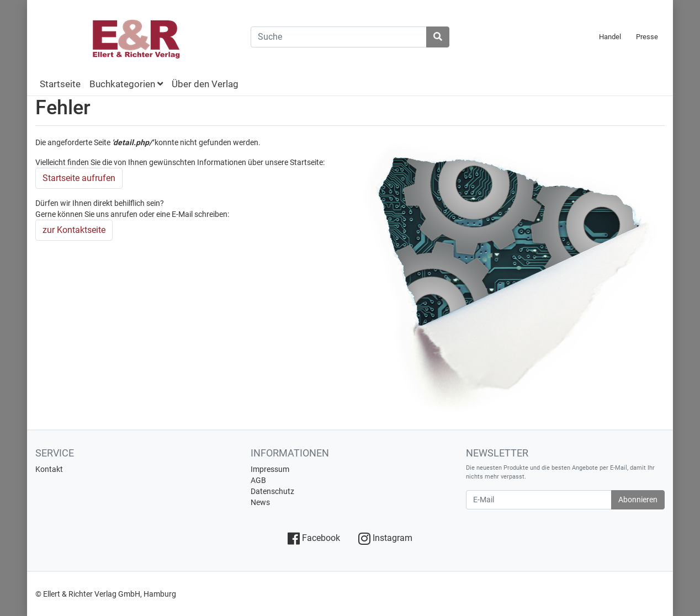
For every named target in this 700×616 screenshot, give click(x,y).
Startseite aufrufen (79, 178)
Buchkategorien (126, 84)
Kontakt (49, 469)
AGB (258, 480)
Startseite (60, 84)
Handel (610, 37)
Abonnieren (638, 500)
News (260, 502)
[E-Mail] (539, 500)
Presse (647, 37)
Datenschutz (272, 491)
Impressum (270, 469)
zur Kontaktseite (74, 230)
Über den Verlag (205, 84)
